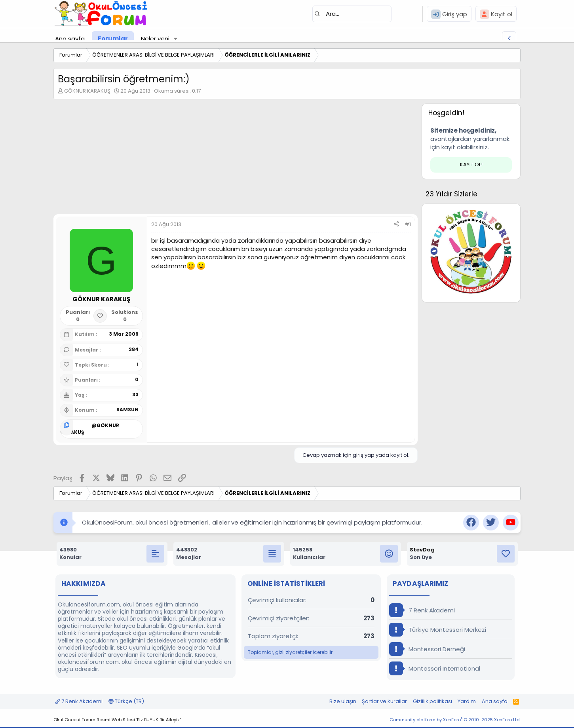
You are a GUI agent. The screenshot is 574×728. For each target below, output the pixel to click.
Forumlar (113, 39)
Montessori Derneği (427, 649)
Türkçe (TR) (126, 701)
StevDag (422, 550)
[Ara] (352, 14)
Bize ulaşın (343, 701)
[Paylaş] (396, 224)
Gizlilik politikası (432, 701)
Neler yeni (155, 39)
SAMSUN (127, 410)
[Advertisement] (236, 159)
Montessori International (435, 668)
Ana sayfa (70, 39)
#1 (408, 224)
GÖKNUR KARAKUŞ (87, 91)
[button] (176, 39)
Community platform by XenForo (455, 720)
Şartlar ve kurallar (384, 701)
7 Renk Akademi (422, 610)
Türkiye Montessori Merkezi (438, 630)
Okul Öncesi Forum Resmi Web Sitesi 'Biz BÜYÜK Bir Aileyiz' (117, 720)
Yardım (467, 701)
